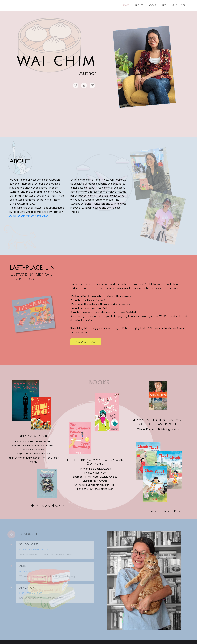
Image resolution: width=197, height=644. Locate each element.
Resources (178, 6)
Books (152, 6)
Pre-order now (86, 342)
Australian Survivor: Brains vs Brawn (29, 216)
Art (164, 6)
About (139, 6)
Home (125, 6)
